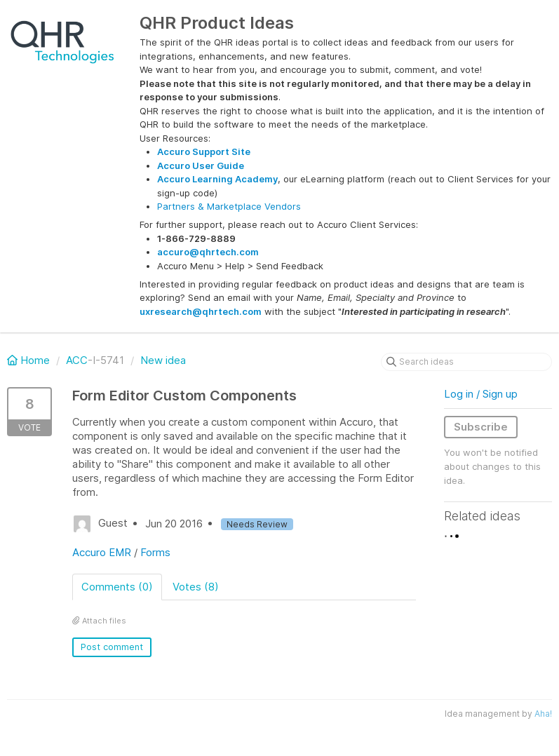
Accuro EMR (102, 552)
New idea (163, 360)
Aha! (543, 714)
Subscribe (481, 427)
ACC (77, 360)
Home (30, 360)
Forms (155, 552)
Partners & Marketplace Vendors (229, 206)
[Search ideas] (466, 362)
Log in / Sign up (481, 394)
